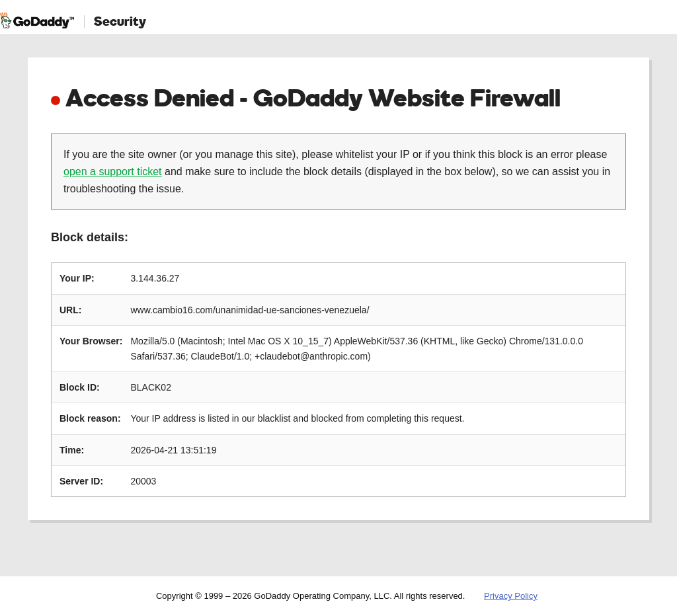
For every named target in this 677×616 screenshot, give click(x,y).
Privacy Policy (511, 596)
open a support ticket (113, 172)
